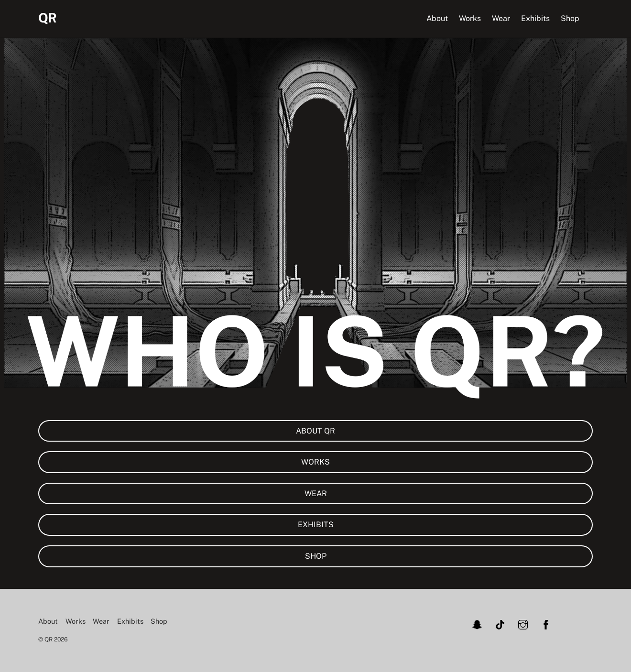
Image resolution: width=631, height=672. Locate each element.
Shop (570, 18)
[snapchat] (477, 623)
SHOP (316, 556)
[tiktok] (500, 623)
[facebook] (546, 623)
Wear (501, 18)
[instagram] (523, 623)
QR (49, 639)
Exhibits (535, 18)
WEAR (316, 493)
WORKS (315, 462)
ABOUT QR (315, 431)
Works (470, 18)
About (437, 18)
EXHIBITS (316, 525)
